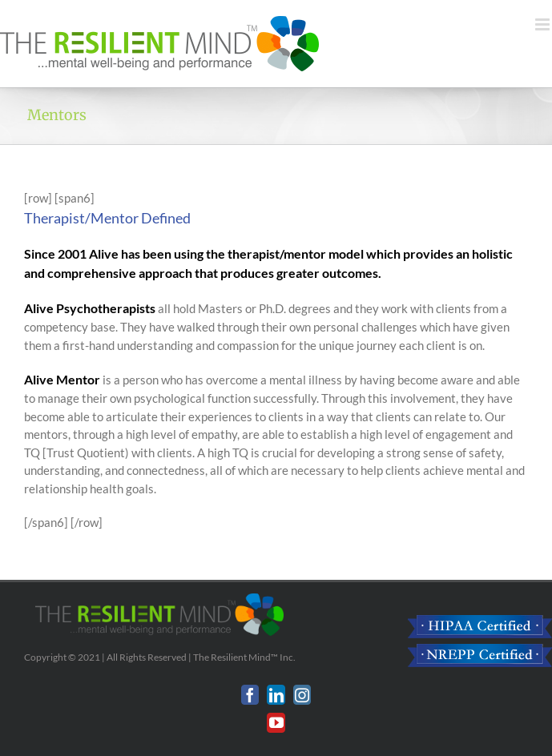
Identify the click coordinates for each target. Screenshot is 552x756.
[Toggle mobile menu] (544, 24)
